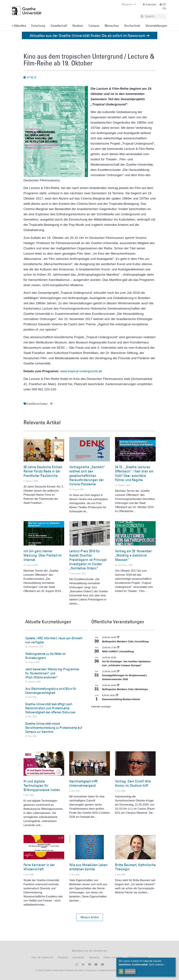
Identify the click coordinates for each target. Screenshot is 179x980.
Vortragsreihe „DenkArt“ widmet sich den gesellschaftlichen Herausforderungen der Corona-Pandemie (87, 476)
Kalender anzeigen (101, 707)
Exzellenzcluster (37, 404)
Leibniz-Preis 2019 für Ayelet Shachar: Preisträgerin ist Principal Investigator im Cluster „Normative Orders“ (88, 560)
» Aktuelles (19, 26)
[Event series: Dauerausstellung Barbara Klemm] (117, 695)
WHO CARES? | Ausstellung (118, 651)
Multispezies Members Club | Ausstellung (125, 641)
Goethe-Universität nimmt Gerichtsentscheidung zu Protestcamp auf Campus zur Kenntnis (54, 728)
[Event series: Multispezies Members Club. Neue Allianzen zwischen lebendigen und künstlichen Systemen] (118, 637)
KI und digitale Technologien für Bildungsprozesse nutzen (42, 785)
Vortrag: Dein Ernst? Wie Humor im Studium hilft (133, 783)
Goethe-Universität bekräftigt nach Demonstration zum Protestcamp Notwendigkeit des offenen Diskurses (50, 708)
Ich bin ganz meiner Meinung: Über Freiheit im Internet (43, 555)
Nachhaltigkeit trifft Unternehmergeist (83, 783)
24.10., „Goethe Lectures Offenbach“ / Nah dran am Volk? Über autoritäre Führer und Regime (134, 473)
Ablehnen (130, 971)
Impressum (91, 970)
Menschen (112, 26)
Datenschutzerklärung (111, 970)
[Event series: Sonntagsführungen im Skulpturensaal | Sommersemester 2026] (118, 671)
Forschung (38, 26)
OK (121, 971)
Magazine (129, 4)
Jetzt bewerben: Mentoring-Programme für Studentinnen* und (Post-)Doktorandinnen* (52, 673)
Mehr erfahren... (157, 965)
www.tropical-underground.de (81, 371)
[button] (90, 917)
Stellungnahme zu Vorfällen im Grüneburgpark (45, 656)
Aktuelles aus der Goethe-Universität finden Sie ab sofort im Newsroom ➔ (90, 35)
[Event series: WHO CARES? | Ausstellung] (118, 648)
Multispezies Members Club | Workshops (125, 689)
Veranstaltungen (156, 26)
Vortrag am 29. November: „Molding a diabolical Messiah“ (134, 555)
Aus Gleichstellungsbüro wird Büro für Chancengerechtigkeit (51, 691)
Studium (78, 26)
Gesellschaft (59, 26)
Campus (94, 26)
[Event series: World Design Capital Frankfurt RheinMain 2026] (118, 685)
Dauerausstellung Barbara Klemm (121, 699)
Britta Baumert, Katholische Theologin (135, 867)
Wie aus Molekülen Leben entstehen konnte (88, 867)
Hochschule (132, 26)
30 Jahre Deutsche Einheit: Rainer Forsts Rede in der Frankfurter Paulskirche (43, 471)
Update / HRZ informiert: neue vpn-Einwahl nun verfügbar (54, 640)
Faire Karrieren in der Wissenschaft (39, 867)
